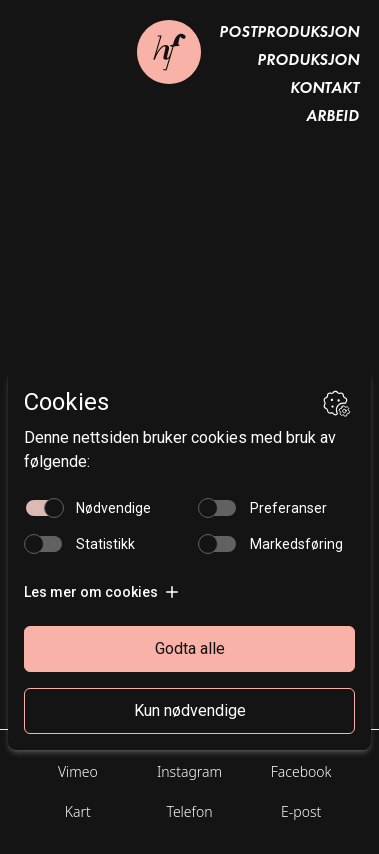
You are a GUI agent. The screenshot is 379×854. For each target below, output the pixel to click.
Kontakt (324, 87)
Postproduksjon (289, 31)
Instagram (189, 771)
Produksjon (308, 59)
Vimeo (78, 771)
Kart (78, 811)
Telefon (189, 811)
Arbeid (332, 115)
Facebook (301, 771)
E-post (301, 811)
